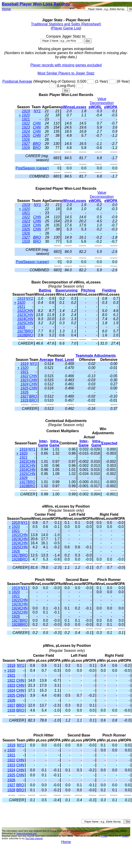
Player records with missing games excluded (66, 65)
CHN (37, 123)
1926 (26, 140)
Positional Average (17, 81)
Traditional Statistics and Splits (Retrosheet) (66, 24)
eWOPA (111, 201)
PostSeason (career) (32, 168)
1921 (26, 119)
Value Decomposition (102, 101)
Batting (45, 290)
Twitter (125, 836)
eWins (66, 201)
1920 (26, 115)
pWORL (95, 107)
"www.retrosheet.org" (27, 833)
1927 (26, 144)
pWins (66, 107)
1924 (26, 131)
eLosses (79, 201)
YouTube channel (34, 838)
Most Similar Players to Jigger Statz (66, 73)
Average (47, 360)
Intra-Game (54, 443)
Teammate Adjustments (96, 356)
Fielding (109, 290)
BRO (37, 144)
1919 (26, 111)
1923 (26, 127)
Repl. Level (65, 360)
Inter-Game (43, 443)
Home (6, 9)
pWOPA (111, 107)
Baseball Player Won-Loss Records (36, 4)
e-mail (104, 836)
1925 (26, 135)
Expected (109, 443)
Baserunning (67, 290)
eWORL (95, 201)
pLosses (79, 107)
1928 (26, 148)
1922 (26, 123)
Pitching (88, 290)
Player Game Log (66, 28)
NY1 (37, 111)
